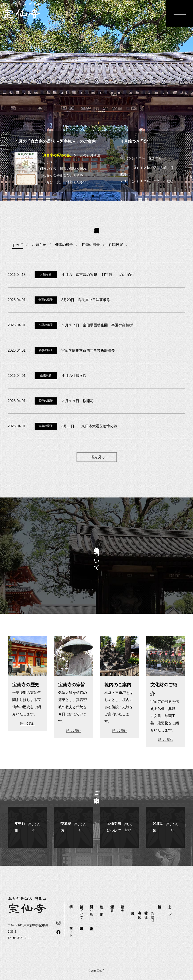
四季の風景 (139, 911)
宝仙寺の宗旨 (112, 904)
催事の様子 (146, 911)
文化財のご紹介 (92, 906)
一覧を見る (96, 457)
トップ (170, 908)
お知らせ (153, 915)
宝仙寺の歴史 (122, 904)
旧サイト (71, 930)
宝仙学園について (81, 910)
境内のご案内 (102, 906)
